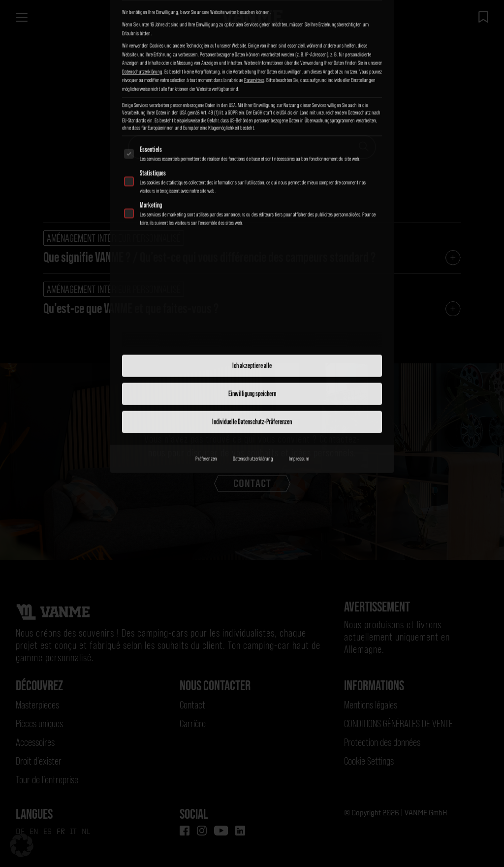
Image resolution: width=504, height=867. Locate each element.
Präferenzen (206, 311)
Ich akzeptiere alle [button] (252, 218)
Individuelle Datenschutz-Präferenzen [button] (252, 274)
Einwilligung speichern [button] (252, 246)
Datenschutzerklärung (253, 311)
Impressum (299, 311)
